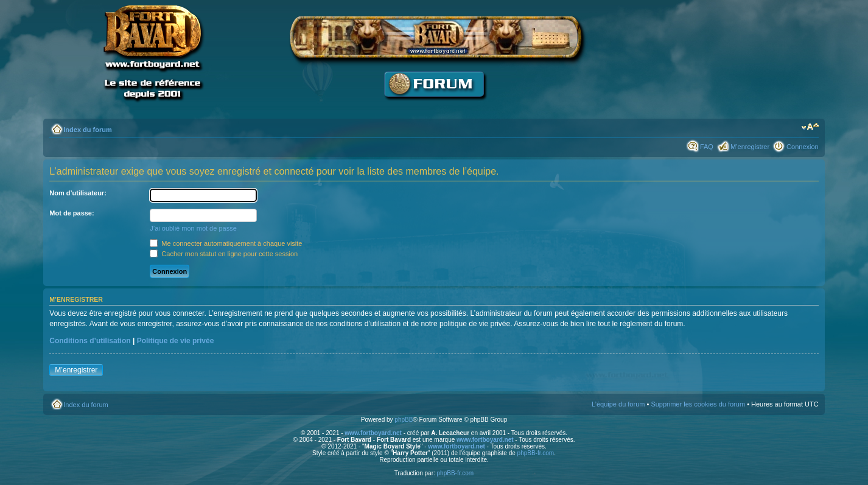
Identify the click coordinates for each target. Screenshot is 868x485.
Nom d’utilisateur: (78, 193)
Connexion (803, 147)
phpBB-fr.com (536, 453)
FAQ (707, 147)
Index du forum (87, 130)
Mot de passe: (72, 213)
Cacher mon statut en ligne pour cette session (224, 254)
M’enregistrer (750, 147)
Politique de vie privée (176, 341)
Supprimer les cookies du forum (698, 404)
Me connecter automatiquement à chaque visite (226, 243)
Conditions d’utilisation (90, 341)
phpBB (404, 420)
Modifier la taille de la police (810, 127)
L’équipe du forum (618, 404)
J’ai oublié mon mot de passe (193, 228)
